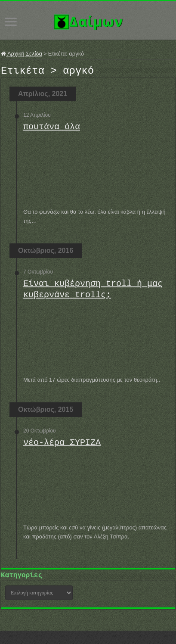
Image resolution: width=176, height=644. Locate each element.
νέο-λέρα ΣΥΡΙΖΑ (62, 445)
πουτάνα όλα (52, 129)
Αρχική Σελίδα (22, 54)
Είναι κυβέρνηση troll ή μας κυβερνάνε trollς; (93, 292)
